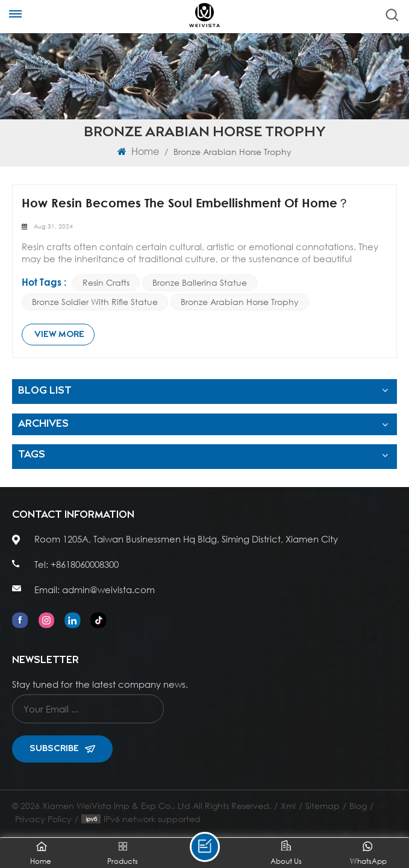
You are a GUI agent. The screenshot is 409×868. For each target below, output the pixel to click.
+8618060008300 (85, 564)
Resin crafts (106, 282)
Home (138, 151)
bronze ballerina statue (200, 282)
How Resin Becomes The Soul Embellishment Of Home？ (186, 203)
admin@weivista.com (108, 590)
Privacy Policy (43, 819)
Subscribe (62, 749)
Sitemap (323, 806)
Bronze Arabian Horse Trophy (240, 302)
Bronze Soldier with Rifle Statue (95, 302)
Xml (288, 806)
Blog (358, 806)
